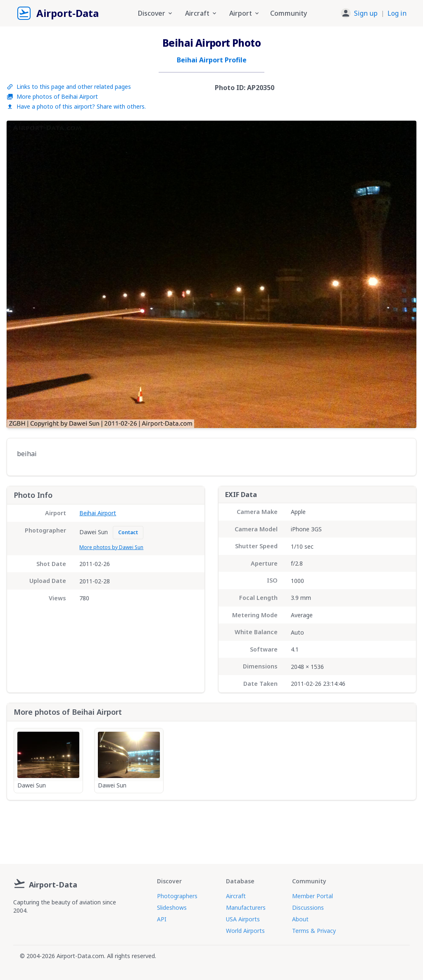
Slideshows (172, 907)
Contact (128, 532)
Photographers (177, 896)
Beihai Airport (98, 513)
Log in (397, 13)
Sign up (366, 13)
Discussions (308, 907)
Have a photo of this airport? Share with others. (76, 106)
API (162, 919)
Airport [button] (245, 13)
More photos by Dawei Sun (111, 547)
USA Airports (243, 919)
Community (289, 13)
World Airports (245, 931)
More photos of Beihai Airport (52, 96)
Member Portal (312, 896)
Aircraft (236, 896)
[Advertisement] (211, 829)
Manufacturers (246, 907)
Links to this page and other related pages (69, 87)
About (300, 919)
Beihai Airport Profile (212, 60)
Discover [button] (156, 13)
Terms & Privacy (314, 931)
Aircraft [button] (201, 13)
